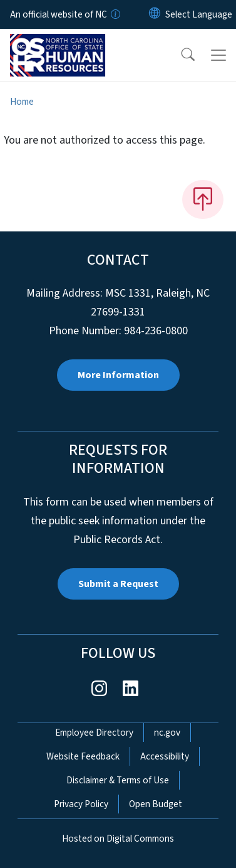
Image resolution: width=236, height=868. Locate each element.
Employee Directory (94, 733)
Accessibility (165, 756)
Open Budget (156, 804)
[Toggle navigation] (218, 55)
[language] (199, 14)
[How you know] (115, 14)
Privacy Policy (81, 804)
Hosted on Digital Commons (118, 839)
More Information (118, 375)
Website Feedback (83, 756)
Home (22, 102)
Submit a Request (118, 584)
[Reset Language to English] (155, 14)
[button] (180, 55)
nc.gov (167, 733)
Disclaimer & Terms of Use (118, 780)
